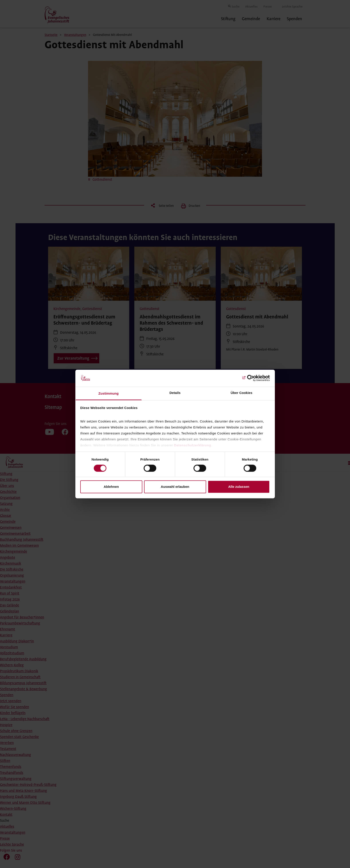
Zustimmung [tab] (109, 393)
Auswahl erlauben (175, 487)
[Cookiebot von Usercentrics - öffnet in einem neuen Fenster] (250, 378)
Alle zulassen (239, 487)
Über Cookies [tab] (242, 393)
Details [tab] (175, 393)
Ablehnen (111, 487)
